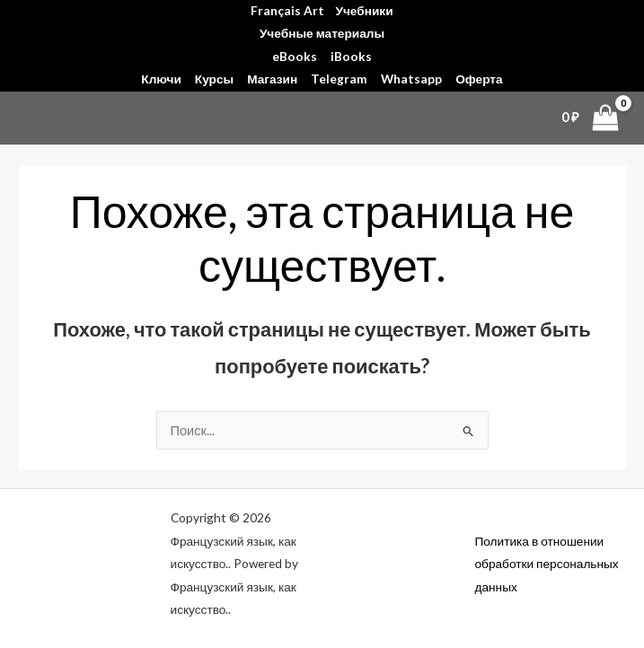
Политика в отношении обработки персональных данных (547, 564)
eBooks (295, 57)
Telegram (339, 79)
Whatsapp (411, 79)
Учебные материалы (322, 33)
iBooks (351, 57)
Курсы (214, 79)
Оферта (479, 79)
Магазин (272, 79)
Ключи (161, 79)
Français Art (287, 11)
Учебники (364, 11)
